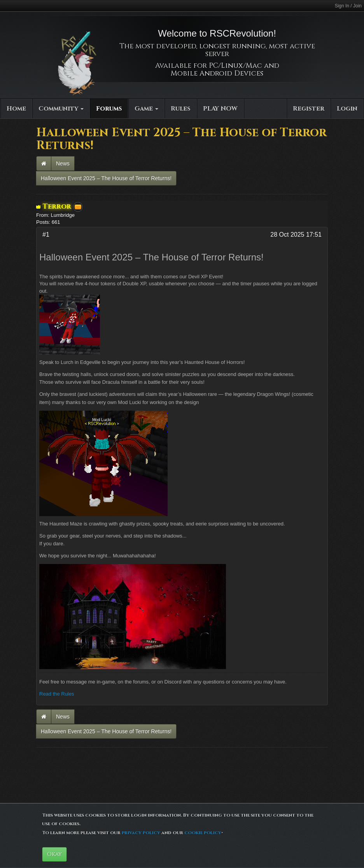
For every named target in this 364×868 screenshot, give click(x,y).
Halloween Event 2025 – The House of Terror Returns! (106, 178)
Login (347, 109)
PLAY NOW (220, 109)
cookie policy (203, 833)
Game (146, 109)
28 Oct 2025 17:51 (296, 235)
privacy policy (141, 833)
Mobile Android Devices (217, 73)
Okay (54, 854)
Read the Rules (57, 694)
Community (61, 109)
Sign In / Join (348, 6)
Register (309, 109)
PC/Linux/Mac (235, 66)
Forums (109, 109)
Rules (181, 109)
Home (16, 109)
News (63, 163)
